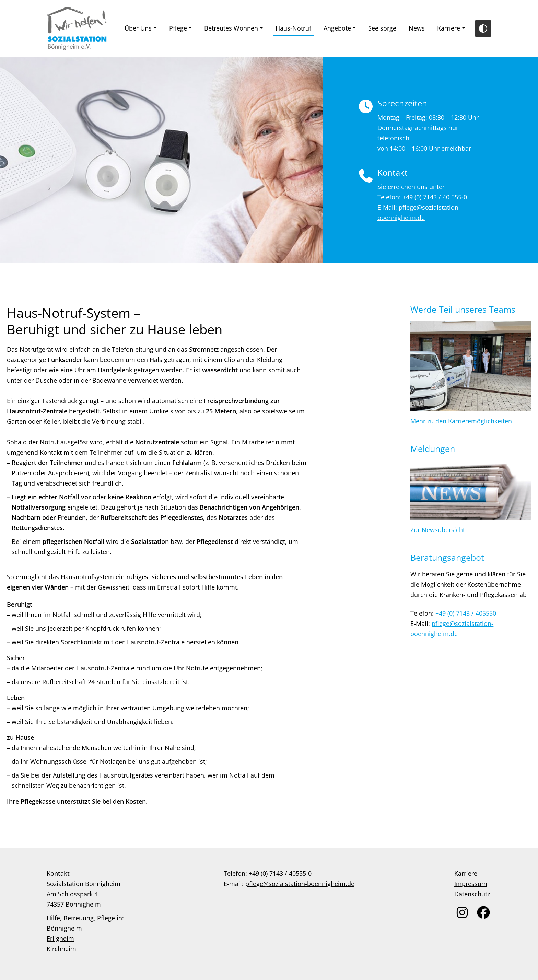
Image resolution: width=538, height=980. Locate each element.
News (417, 28)
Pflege (178, 28)
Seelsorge (382, 28)
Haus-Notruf (293, 28)
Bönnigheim (64, 928)
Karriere (449, 28)
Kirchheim (61, 949)
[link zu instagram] (462, 912)
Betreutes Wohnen (231, 28)
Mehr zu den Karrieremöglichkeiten (461, 421)
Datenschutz (472, 894)
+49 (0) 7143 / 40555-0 (280, 873)
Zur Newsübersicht (438, 530)
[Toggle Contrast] (483, 28)
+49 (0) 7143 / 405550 (466, 613)
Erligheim (60, 938)
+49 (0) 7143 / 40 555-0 (435, 197)
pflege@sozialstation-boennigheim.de (300, 884)
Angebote (337, 28)
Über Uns (138, 28)
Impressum (471, 884)
